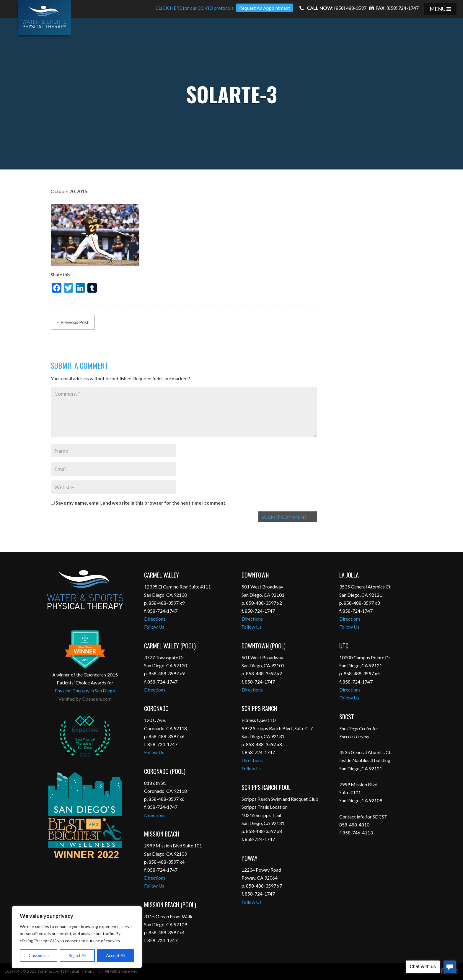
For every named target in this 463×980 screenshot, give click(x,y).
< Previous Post (73, 322)
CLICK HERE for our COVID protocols (194, 8)
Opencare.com (97, 699)
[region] (77, 937)
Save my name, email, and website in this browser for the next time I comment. (141, 503)
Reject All (77, 955)
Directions (155, 619)
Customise (39, 955)
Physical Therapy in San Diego (85, 690)
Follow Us (154, 627)
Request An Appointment (265, 8)
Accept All (116, 955)
